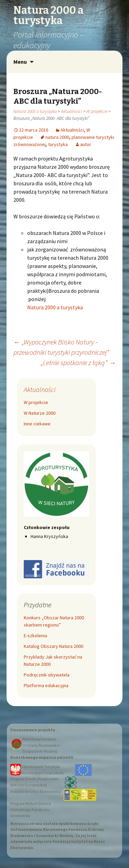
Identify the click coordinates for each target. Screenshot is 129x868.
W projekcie (97, 111)
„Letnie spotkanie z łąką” (78, 363)
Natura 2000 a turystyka (35, 111)
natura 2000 (57, 137)
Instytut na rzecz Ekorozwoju (36, 792)
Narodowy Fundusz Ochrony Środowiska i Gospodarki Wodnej (41, 745)
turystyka (58, 144)
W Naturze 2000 (40, 413)
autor (86, 144)
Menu (20, 62)
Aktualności (72, 111)
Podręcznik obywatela (47, 675)
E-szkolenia (35, 635)
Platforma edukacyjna (46, 685)
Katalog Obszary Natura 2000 (53, 646)
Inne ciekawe (37, 424)
